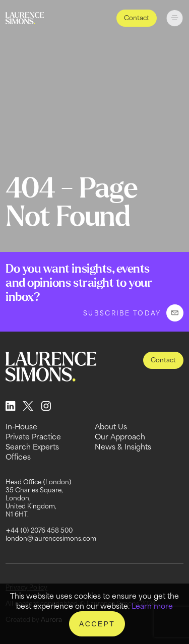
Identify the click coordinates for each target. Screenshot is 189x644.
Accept (97, 624)
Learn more (152, 606)
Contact (137, 18)
